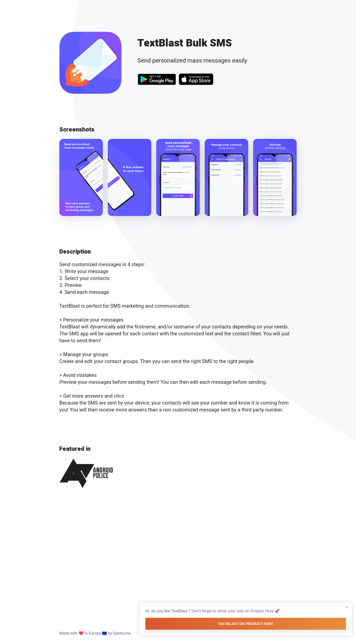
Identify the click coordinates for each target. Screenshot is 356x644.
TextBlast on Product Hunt (305, 616)
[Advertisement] (178, 556)
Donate (290, 633)
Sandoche (122, 633)
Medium (269, 633)
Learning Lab (243, 633)
